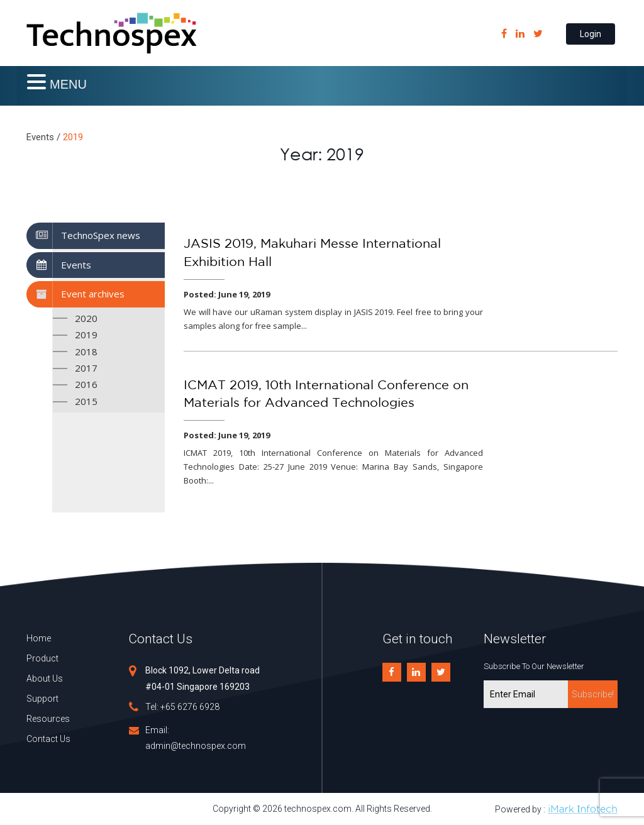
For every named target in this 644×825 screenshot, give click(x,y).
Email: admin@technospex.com (196, 738)
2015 (86, 401)
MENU (68, 84)
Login (591, 34)
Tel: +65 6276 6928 (182, 707)
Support (42, 699)
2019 (86, 335)
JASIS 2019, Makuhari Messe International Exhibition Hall (312, 253)
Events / (43, 137)
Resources (48, 719)
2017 (86, 368)
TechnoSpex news (101, 235)
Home (39, 638)
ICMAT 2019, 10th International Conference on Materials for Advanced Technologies (326, 395)
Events (76, 265)
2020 (86, 318)
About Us (45, 678)
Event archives (93, 294)
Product (42, 658)
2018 (86, 352)
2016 (86, 384)
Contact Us (48, 739)
